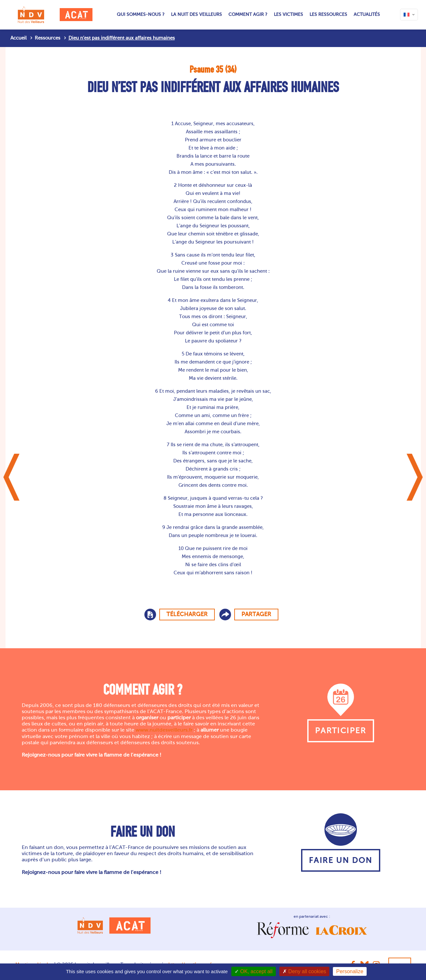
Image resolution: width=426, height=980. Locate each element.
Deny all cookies (304, 971)
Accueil (18, 38)
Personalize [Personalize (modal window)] (350, 971)
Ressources (48, 38)
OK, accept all (254, 971)
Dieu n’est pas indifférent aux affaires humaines (122, 38)
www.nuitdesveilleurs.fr (164, 730)
